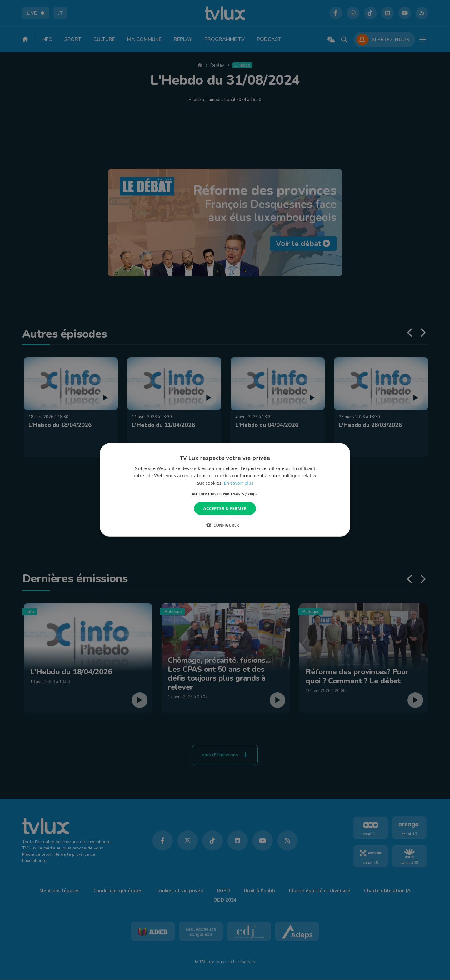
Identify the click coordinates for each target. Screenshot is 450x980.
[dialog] (225, 490)
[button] (225, 494)
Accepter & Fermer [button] (225, 508)
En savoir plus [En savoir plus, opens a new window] (239, 483)
